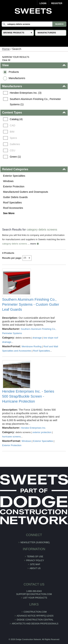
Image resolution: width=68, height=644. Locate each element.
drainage (37, 338)
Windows (8, 181)
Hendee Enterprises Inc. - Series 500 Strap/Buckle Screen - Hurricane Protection (28, 396)
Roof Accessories (13, 208)
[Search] (34, 24)
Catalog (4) (16, 119)
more (33, 244)
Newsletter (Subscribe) (35, 542)
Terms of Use (35, 557)
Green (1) (15, 157)
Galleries (15, 144)
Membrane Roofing (32, 346)
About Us (35, 568)
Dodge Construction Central (35, 620)
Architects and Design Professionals (35, 624)
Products (14, 72)
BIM (12, 132)
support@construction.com (34, 594)
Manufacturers (17, 78)
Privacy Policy (35, 560)
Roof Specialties (12, 203)
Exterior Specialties (14, 176)
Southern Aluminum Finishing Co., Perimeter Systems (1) (36, 102)
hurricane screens (11, 437)
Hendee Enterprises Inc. (33, 428)
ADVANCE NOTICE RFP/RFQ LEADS (35, 616)
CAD (12, 125)
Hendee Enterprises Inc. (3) (26, 93)
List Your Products (35, 598)
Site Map (35, 564)
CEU (12, 150)
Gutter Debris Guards (15, 197)
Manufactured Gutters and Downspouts (26, 192)
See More (9, 213)
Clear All (6, 60)
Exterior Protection (14, 186)
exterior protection (42, 432)
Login (43, 3)
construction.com (35, 612)
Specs (13, 138)
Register (57, 3)
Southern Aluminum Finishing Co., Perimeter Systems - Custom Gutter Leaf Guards (31, 304)
